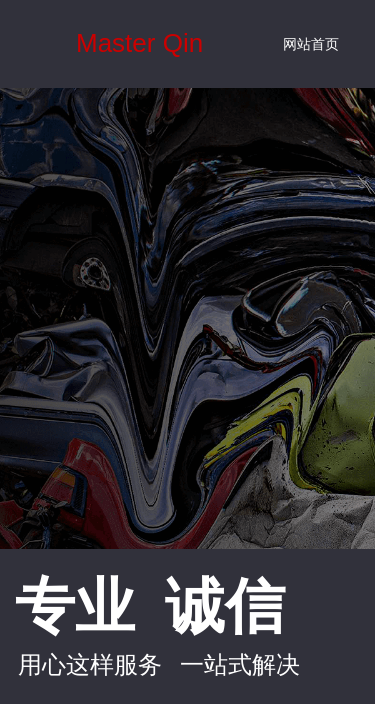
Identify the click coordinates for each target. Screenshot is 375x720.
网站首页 (311, 44)
